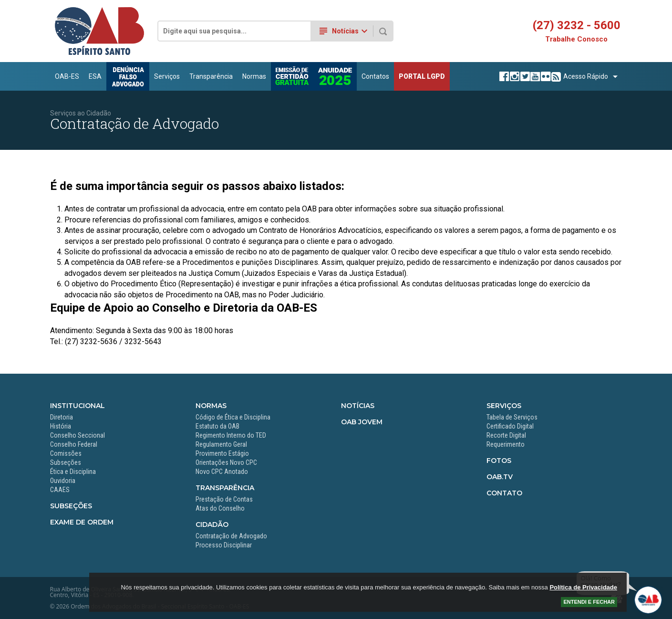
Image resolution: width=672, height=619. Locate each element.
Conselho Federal (74, 444)
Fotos (499, 461)
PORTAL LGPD (422, 76)
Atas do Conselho (220, 508)
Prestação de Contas (224, 499)
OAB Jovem (362, 422)
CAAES (60, 490)
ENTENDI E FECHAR (589, 602)
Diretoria (62, 417)
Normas (254, 76)
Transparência (211, 76)
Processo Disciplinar (224, 545)
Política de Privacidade (583, 587)
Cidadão (212, 525)
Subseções (66, 462)
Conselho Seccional (78, 435)
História (61, 426)
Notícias (358, 406)
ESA (95, 76)
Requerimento (506, 444)
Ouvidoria (63, 481)
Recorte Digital (506, 435)
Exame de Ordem (82, 522)
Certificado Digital (510, 426)
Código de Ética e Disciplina (233, 417)
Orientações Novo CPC (226, 462)
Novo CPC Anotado (222, 472)
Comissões (66, 453)
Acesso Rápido (586, 76)
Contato (504, 493)
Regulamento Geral (221, 444)
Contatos (375, 76)
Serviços (167, 76)
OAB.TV (500, 477)
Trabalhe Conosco (576, 39)
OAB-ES (67, 76)
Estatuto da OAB (217, 426)
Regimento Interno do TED (231, 435)
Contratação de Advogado (231, 536)
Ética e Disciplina (73, 472)
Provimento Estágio (222, 453)
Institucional (78, 406)
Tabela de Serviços (512, 417)
